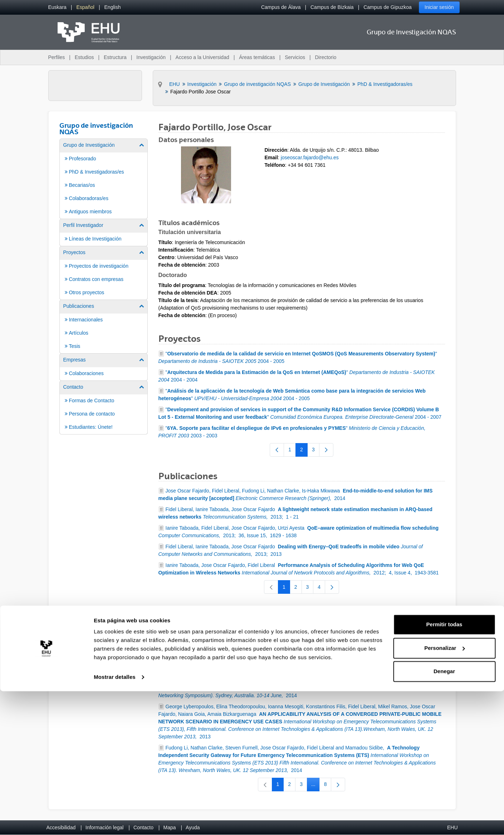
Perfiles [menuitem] (57, 57)
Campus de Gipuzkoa (388, 7)
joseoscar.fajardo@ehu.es (310, 157)
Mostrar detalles (115, 821)
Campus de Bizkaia (332, 7)
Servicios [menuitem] (295, 57)
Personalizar (444, 792)
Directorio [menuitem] (326, 57)
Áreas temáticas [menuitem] (257, 57)
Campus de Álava (281, 7)
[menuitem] (57, 7)
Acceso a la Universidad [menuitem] (202, 57)
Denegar (444, 815)
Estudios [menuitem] (84, 57)
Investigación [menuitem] (151, 57)
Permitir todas (444, 768)
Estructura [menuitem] (115, 57)
